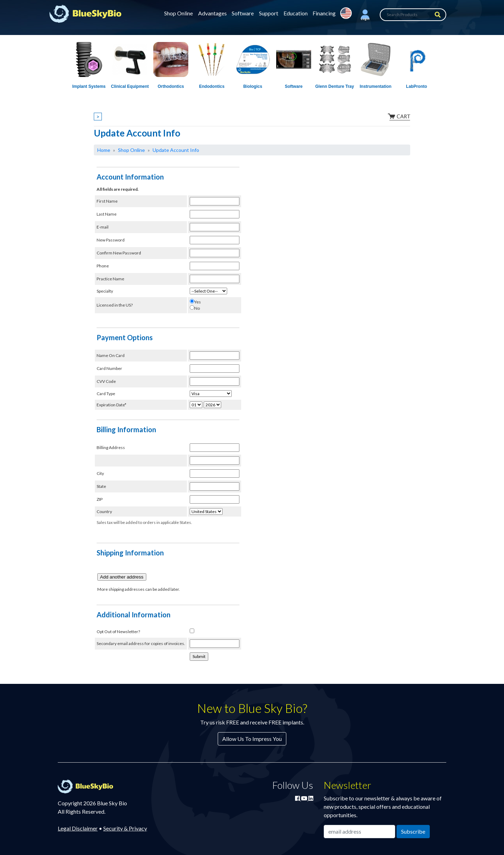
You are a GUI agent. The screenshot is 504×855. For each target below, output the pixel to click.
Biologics (253, 86)
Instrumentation (376, 86)
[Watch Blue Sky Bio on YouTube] (305, 798)
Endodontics (212, 86)
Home (104, 150)
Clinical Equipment (130, 86)
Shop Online (178, 13)
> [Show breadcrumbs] (98, 116)
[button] (365, 15)
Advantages (212, 13)
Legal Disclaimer (78, 828)
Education (296, 13)
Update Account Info (176, 150)
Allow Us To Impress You (252, 739)
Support (269, 13)
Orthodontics (171, 86)
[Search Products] (413, 15)
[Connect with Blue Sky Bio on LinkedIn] (311, 798)
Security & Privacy (125, 828)
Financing (324, 13)
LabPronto (416, 86)
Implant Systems (89, 86)
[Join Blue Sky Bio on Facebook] (298, 798)
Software (243, 13)
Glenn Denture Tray (335, 86)
